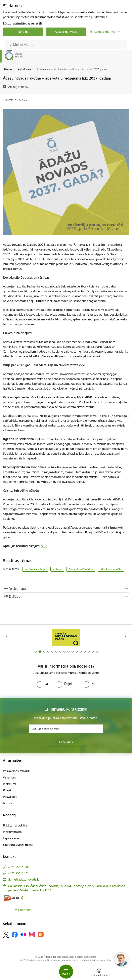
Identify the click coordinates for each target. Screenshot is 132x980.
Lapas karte (11, 838)
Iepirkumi (9, 784)
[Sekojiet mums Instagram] (32, 934)
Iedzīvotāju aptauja (35, 569)
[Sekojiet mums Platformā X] (6, 935)
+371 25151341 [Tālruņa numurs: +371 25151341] (18, 873)
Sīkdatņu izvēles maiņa (18, 845)
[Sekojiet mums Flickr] (23, 934)
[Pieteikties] (66, 742)
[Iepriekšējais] (7, 637)
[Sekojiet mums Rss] (41, 934)
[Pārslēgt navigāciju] (66, 972)
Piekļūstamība (12, 832)
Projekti (8, 790)
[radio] (42, 684)
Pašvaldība (10, 797)
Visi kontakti (23, 910)
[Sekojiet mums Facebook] (15, 935)
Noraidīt (23, 32)
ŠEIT (44, 546)
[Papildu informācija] (23, 898)
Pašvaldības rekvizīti (16, 771)
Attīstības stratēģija (111, 569)
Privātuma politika (15, 825)
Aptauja (57, 569)
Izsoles (8, 803)
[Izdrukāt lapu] (66, 589)
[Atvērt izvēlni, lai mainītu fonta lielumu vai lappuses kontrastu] (99, 973)
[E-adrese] (11, 898)
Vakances (9, 777)
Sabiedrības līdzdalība (81, 569)
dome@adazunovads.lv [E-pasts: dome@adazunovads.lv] (24, 879)
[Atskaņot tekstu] (19, 87)
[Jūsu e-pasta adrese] (66, 729)
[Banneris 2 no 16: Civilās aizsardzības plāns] (66, 637)
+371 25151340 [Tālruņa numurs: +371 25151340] (19, 867)
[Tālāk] (125, 637)
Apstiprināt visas (66, 32)
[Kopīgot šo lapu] (66, 596)
